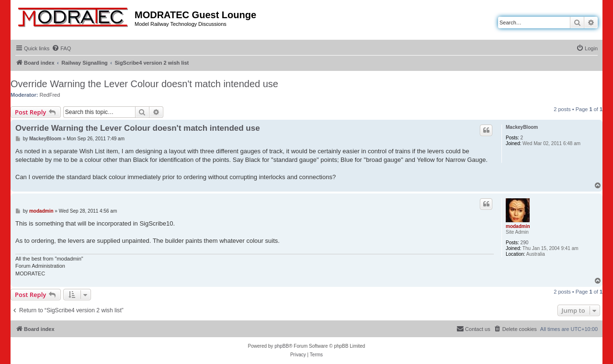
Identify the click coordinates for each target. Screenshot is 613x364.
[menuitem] (61, 48)
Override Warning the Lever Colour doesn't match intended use (144, 84)
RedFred (50, 95)
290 (525, 243)
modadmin (518, 226)
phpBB (282, 346)
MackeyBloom (522, 127)
